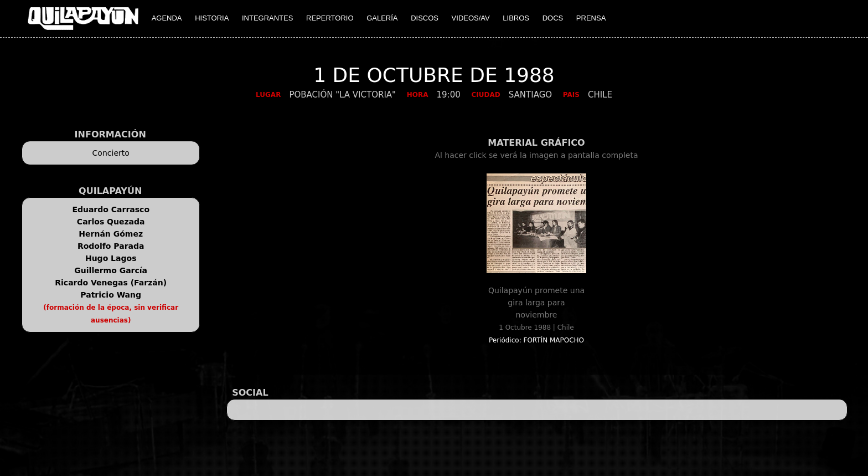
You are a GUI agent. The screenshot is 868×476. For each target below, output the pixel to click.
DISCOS (425, 18)
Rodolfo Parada (111, 246)
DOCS (553, 18)
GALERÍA (382, 18)
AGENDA (167, 18)
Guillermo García (111, 270)
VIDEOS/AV (471, 18)
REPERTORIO (330, 18)
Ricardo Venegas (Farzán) (111, 283)
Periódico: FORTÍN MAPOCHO (536, 340)
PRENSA (591, 18)
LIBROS (516, 18)
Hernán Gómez (111, 234)
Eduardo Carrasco (111, 209)
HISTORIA (212, 18)
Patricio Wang (111, 295)
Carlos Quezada (111, 222)
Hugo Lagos (111, 258)
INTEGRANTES (267, 18)
